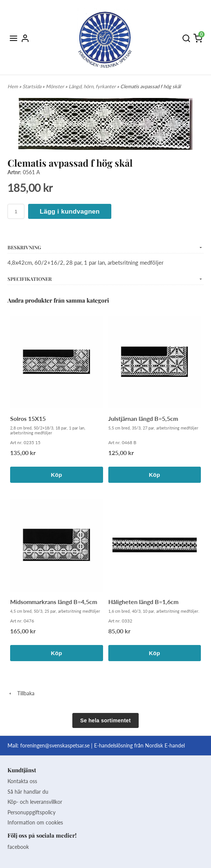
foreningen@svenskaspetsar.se (55, 745)
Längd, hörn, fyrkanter (93, 86)
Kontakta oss (22, 781)
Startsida (32, 86)
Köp (57, 475)
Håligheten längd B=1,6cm (143, 602)
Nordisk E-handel (165, 745)
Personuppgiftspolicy (31, 812)
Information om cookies (35, 822)
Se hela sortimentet (105, 720)
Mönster (55, 86)
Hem (13, 86)
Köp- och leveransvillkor (35, 802)
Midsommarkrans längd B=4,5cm (54, 602)
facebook (18, 847)
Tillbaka (21, 693)
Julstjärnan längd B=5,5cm (143, 418)
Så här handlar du (28, 792)
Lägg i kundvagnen (70, 212)
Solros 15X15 (28, 418)
